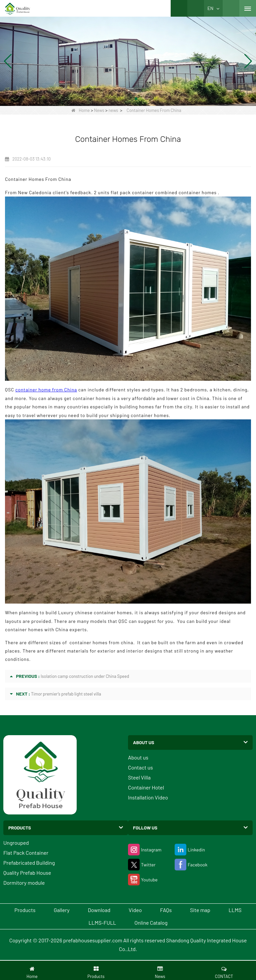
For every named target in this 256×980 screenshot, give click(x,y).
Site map (200, 910)
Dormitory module (24, 883)
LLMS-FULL (102, 923)
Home (80, 110)
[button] (120, 99)
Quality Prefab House (27, 873)
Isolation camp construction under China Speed (85, 676)
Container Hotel (146, 787)
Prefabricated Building (29, 863)
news (113, 110)
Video (135, 910)
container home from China (46, 390)
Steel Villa (139, 777)
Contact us (140, 767)
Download (99, 910)
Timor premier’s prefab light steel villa (66, 694)
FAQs (166, 910)
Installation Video (148, 797)
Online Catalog (151, 923)
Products (25, 910)
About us (138, 757)
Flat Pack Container (26, 853)
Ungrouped (16, 843)
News (99, 110)
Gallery (61, 910)
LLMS (235, 910)
